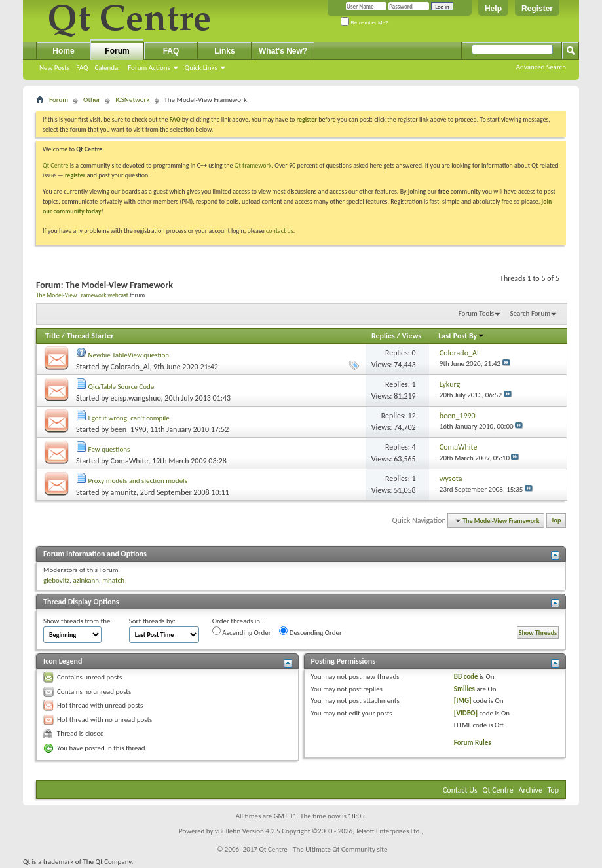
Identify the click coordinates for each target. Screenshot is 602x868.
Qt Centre (56, 165)
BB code (466, 677)
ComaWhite (130, 461)
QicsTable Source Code (122, 387)
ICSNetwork (132, 100)
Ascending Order (242, 632)
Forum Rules (473, 743)
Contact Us (460, 790)
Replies (383, 336)
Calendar (107, 68)
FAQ (82, 68)
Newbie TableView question (129, 355)
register (75, 175)
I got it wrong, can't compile (129, 418)
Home (63, 51)
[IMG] (463, 701)
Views (411, 336)
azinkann (86, 580)
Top (556, 521)
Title (52, 336)
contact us (280, 231)
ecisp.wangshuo (136, 398)
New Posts (54, 68)
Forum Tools (476, 313)
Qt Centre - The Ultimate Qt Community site (323, 849)
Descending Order (310, 632)
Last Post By (461, 336)
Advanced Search (541, 67)
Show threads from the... (80, 621)
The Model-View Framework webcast (82, 295)
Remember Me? (365, 23)
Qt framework (253, 165)
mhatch (113, 580)
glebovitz (56, 580)
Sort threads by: (152, 621)
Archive (531, 790)
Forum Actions (149, 68)
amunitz (123, 492)
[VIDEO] (466, 713)
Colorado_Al (130, 367)
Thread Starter (90, 336)
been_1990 (129, 429)
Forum (117, 51)
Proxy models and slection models (138, 481)
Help (493, 9)
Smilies (464, 689)
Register (537, 9)
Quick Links (201, 68)
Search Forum (531, 313)
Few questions (109, 449)
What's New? (283, 51)
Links (224, 51)
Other (92, 100)
